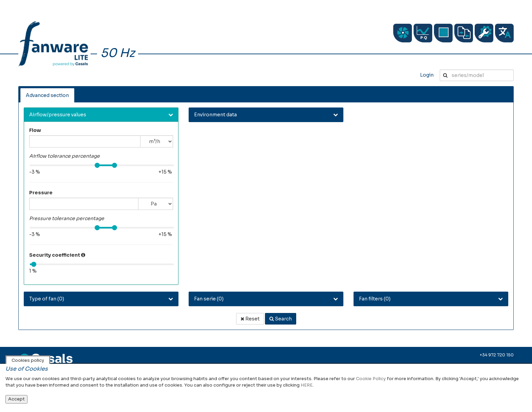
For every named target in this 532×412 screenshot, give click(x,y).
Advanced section (47, 95)
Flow (35, 130)
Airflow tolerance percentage (64, 156)
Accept (16, 399)
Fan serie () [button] (209, 299)
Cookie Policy (371, 379)
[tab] (101, 115)
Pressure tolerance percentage (67, 218)
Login (427, 75)
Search (281, 319)
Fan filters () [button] (375, 299)
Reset (250, 319)
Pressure (41, 193)
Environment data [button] (215, 115)
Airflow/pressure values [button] (58, 115)
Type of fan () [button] (47, 299)
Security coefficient (55, 255)
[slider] (97, 165)
